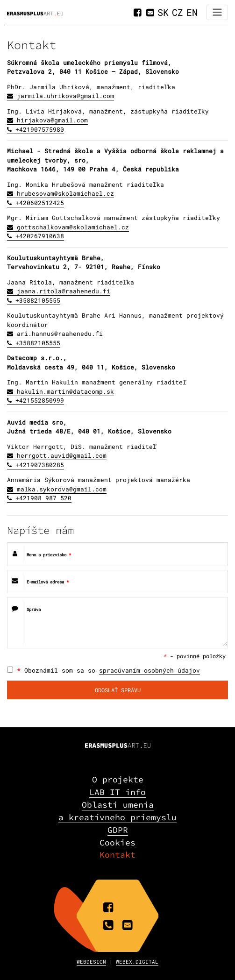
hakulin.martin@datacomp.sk (65, 391)
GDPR (118, 830)
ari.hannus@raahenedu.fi (60, 334)
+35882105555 (38, 300)
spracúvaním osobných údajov (150, 670)
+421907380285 (40, 465)
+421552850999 (40, 400)
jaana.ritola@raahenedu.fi (64, 291)
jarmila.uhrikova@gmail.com (65, 96)
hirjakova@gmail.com (52, 120)
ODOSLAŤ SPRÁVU (118, 690)
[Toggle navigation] (217, 12)
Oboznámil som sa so (103, 671)
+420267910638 (40, 236)
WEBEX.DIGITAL (137, 962)
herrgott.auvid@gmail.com (62, 455)
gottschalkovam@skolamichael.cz (73, 227)
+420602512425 (40, 203)
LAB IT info (117, 792)
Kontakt (117, 855)
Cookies (117, 842)
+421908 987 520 (43, 498)
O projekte (118, 779)
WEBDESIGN (91, 962)
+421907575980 (40, 129)
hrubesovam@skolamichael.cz (65, 193)
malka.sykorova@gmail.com (62, 489)
